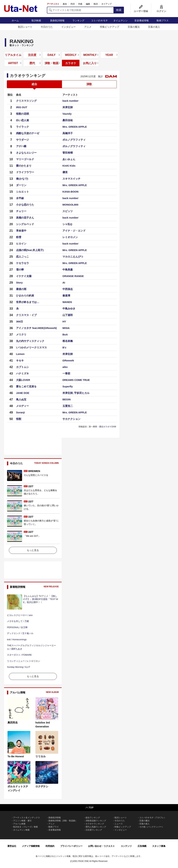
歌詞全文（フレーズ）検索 (26, 827)
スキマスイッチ (71, 179)
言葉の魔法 (134, 27)
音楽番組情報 (142, 21)
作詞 (73, 4)
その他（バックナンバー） (152, 827)
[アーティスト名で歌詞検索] (80, 10)
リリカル (41, 756)
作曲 (80, 4)
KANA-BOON (70, 192)
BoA (65, 334)
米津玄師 (68, 107)
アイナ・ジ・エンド (74, 231)
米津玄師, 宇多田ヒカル (76, 393)
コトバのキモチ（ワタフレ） (153, 818)
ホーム (15, 21)
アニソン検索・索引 (22, 821)
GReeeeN (68, 360)
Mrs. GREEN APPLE (75, 127)
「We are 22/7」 (32, 536)
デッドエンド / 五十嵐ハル (20, 633)
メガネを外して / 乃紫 (18, 621)
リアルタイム (13, 55)
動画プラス (163, 21)
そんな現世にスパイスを (36, 475)
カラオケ (71, 63)
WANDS (67, 302)
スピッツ (68, 211)
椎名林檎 (68, 341)
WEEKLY (71, 55)
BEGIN (67, 399)
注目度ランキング (94, 830)
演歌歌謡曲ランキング (96, 821)
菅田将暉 (68, 153)
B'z (64, 347)
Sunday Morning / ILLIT (19, 667)
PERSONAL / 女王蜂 (17, 627)
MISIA (66, 328)
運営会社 (12, 846)
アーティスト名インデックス (27, 818)
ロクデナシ (42, 786)
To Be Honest (16, 756)
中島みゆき (69, 308)
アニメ (88, 27)
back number (70, 101)
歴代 (32, 63)
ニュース (119, 824)
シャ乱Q (67, 224)
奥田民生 (13, 723)
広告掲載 (142, 846)
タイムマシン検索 (21, 830)
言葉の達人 (154, 27)
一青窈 (66, 373)
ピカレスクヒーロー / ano (20, 615)
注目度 (32, 55)
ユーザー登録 (141, 11)
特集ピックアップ (110, 27)
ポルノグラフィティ (74, 140)
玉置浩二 (68, 406)
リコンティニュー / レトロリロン (24, 661)
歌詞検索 (36, 21)
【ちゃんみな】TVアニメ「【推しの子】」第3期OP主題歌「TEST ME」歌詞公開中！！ (40, 599)
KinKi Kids (69, 166)
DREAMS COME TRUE (76, 380)
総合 (34, 84)
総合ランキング (93, 818)
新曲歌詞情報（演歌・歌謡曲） (63, 821)
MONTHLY (90, 55)
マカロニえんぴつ (73, 257)
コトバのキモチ (99, 21)
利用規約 (50, 846)
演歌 (89, 84)
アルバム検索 (19, 824)
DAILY (52, 55)
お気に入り (90, 63)
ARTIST (13, 63)
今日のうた (47, 27)
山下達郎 (68, 315)
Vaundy (67, 114)
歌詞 (96, 4)
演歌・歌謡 (52, 63)
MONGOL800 (70, 205)
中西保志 (68, 289)
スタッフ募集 (159, 846)
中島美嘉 (68, 270)
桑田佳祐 (68, 120)
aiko (65, 367)
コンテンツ (126, 846)
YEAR (109, 55)
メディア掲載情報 (31, 846)
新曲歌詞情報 (57, 21)
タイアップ (106, 4)
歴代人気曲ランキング (96, 827)
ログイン (161, 11)
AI (64, 283)
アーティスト (53, 4)
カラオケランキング (95, 824)
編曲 (88, 4)
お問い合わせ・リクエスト (101, 846)
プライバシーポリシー (71, 846)
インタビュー (68, 27)
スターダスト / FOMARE (19, 655)
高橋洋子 (68, 133)
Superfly (68, 386)
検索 (119, 10)
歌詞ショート (25, 27)
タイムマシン (120, 21)
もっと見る (33, 550)
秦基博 (66, 296)
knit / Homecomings (17, 639)
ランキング (78, 21)
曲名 (65, 4)
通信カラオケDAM (108, 427)
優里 (65, 172)
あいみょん (69, 159)
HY (64, 321)
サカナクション (71, 419)
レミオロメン (70, 237)
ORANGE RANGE (73, 276)
